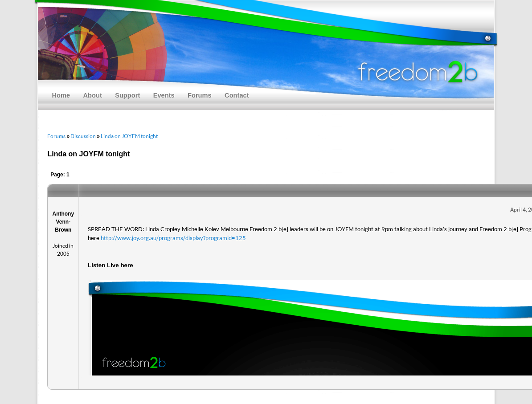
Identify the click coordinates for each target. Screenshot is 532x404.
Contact (237, 95)
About (93, 95)
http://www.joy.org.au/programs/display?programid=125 (173, 238)
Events (164, 95)
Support (127, 95)
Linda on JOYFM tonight (129, 136)
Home (61, 95)
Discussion (83, 136)
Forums (200, 95)
